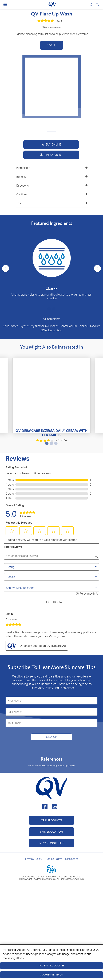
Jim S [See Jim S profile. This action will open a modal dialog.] (9, 614)
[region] (51, 962)
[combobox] (55, 588)
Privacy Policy (34, 859)
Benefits (52, 177)
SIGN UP (52, 737)
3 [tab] (55, 443)
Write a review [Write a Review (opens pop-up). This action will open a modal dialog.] (52, 27)
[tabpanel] (51, 264)
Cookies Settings (51, 975)
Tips (52, 203)
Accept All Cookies (52, 965)
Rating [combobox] (53, 567)
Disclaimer (72, 859)
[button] (12, 531)
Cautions (52, 194)
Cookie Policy (54, 859)
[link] (27, 514)
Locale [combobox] (53, 577)
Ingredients (52, 168)
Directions (52, 185)
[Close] (97, 950)
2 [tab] (53, 309)
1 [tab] (48, 309)
